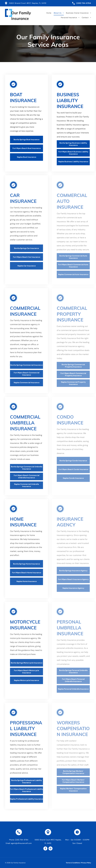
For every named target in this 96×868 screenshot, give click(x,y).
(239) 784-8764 (84, 3)
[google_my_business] (50, 849)
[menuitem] (48, 13)
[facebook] (45, 849)
